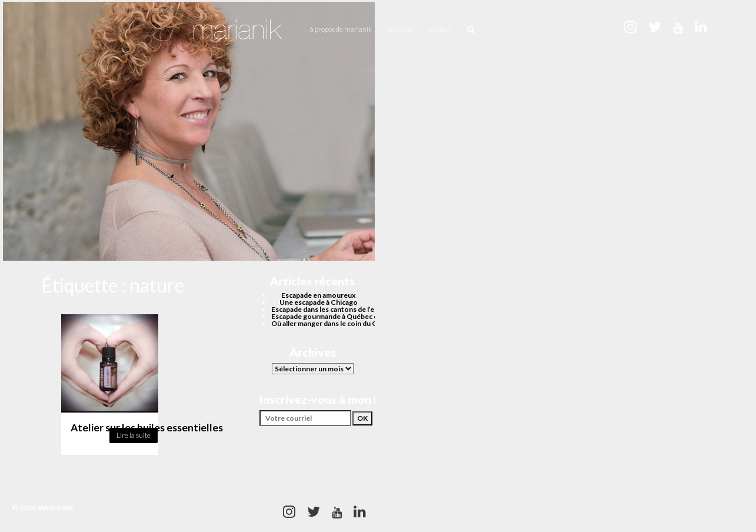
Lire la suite (134, 435)
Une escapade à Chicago (319, 302)
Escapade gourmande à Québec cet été (334, 316)
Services (400, 29)
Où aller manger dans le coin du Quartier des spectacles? (362, 323)
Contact (440, 29)
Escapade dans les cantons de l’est (326, 309)
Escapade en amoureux (318, 295)
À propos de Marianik (341, 29)
